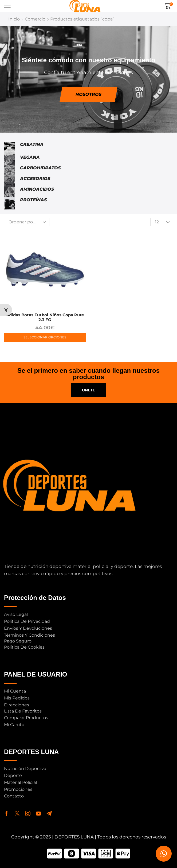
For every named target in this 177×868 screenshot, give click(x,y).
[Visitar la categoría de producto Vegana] (9, 160)
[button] (7, 6)
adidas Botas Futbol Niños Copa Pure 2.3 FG (45, 317)
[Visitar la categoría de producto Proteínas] (9, 204)
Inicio (14, 19)
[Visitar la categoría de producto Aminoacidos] (9, 192)
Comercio (35, 19)
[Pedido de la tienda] (27, 222)
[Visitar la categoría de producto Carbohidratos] (9, 171)
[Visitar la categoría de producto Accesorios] (9, 181)
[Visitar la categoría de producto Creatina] (9, 148)
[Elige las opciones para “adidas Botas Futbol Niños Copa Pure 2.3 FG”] (45, 337)
